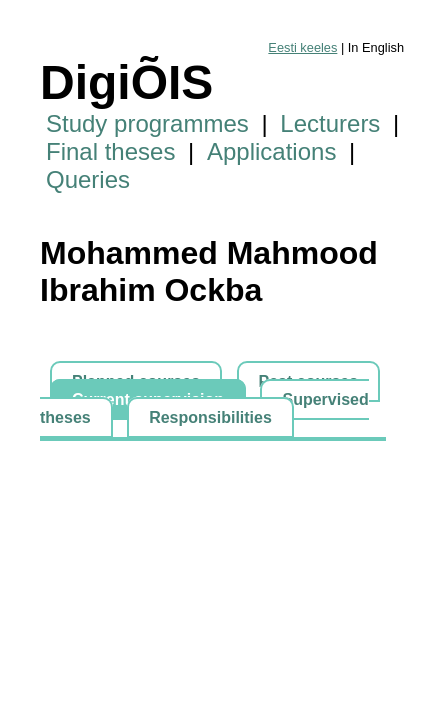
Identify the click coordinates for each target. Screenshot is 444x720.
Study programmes (147, 123)
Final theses (110, 151)
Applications (271, 151)
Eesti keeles (302, 47)
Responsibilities (210, 417)
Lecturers (330, 123)
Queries (88, 179)
